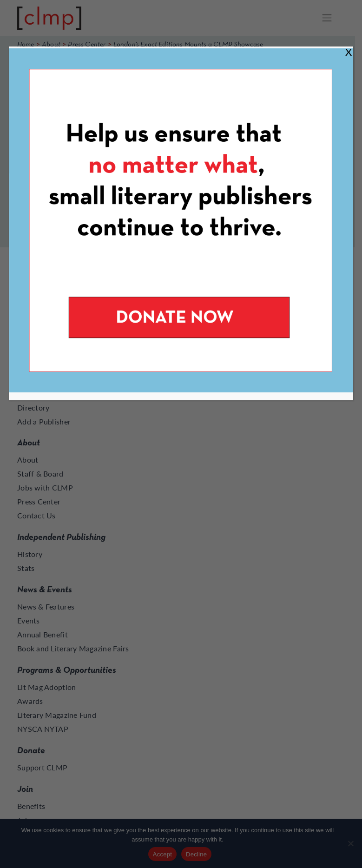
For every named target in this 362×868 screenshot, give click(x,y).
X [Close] (349, 52)
